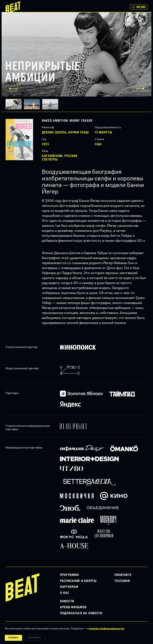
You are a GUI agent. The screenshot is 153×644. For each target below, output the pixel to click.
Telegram (122, 581)
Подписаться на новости (81, 613)
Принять (13, 638)
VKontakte (123, 575)
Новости (67, 601)
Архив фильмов (73, 607)
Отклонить (35, 638)
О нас (65, 593)
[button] (33, 104)
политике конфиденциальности (106, 629)
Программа (69, 575)
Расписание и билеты (78, 581)
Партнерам (69, 587)
